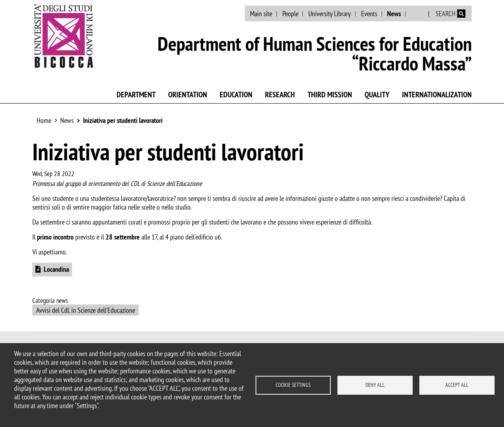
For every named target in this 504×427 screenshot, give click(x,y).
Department (136, 95)
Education (236, 95)
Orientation (188, 95)
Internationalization (437, 95)
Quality (377, 95)
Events (369, 14)
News (394, 14)
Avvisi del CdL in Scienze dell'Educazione (86, 310)
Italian (418, 14)
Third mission (330, 95)
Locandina (56, 269)
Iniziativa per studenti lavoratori (123, 120)
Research (280, 95)
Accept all (457, 385)
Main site (261, 14)
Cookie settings (293, 385)
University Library (330, 14)
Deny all (375, 385)
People (290, 14)
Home (44, 120)
